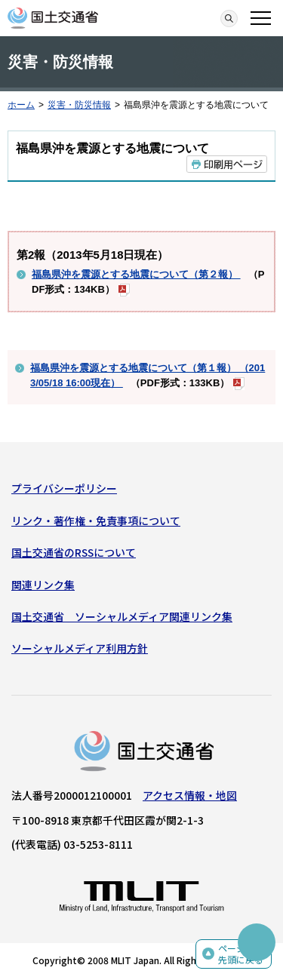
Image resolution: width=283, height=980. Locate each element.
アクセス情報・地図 (190, 795)
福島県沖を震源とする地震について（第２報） (136, 274)
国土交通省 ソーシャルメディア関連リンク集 (122, 616)
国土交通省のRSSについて (74, 552)
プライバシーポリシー (64, 488)
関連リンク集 (43, 585)
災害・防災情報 (79, 105)
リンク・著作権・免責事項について (96, 521)
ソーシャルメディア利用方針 (80, 648)
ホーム (21, 105)
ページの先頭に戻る (241, 954)
